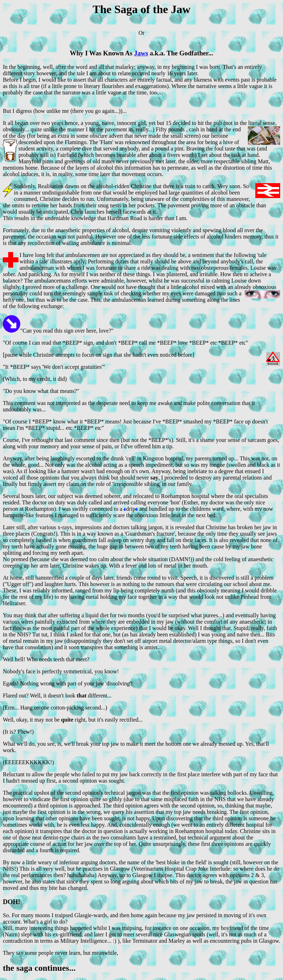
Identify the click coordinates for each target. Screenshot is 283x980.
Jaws (141, 53)
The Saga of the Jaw (142, 9)
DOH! (12, 902)
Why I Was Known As (102, 53)
